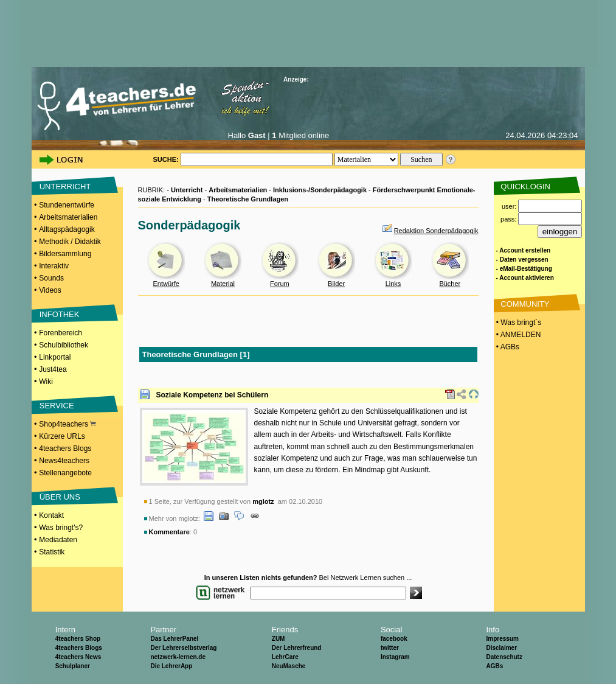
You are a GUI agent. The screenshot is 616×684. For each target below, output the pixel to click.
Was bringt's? (61, 528)
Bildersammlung (65, 254)
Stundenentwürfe (67, 205)
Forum (280, 284)
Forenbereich (61, 333)
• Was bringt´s (518, 323)
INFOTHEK (60, 314)
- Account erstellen (524, 250)
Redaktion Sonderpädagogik (436, 231)
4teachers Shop (78, 639)
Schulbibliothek (64, 345)
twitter (390, 648)
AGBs (494, 666)
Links (393, 284)
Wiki (46, 382)
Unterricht (187, 190)
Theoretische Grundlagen (248, 199)
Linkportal (55, 357)
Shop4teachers (67, 424)
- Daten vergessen (522, 260)
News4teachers (64, 461)
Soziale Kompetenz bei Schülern (213, 395)
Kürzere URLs (62, 436)
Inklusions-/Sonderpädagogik (320, 190)
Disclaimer (501, 648)
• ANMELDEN (518, 335)
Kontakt (51, 515)
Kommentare (169, 532)
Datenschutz (504, 657)
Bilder (336, 284)
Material (223, 284)
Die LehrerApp (171, 666)
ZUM (279, 639)
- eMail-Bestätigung (524, 269)
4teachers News (78, 657)
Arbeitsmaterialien (68, 217)
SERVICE (57, 406)
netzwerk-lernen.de (178, 657)
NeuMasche (289, 666)
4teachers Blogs (65, 448)
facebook (394, 639)
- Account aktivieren (525, 278)
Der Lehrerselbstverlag (183, 648)
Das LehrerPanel (174, 639)
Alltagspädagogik (67, 229)
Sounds (51, 278)
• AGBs (507, 347)
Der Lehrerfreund (297, 648)
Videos (50, 290)
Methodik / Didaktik (70, 242)
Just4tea (53, 369)
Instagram (395, 657)
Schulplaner (73, 666)
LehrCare (285, 657)
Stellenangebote (65, 473)
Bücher (450, 284)
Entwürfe (166, 284)
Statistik (52, 552)
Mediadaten (58, 540)
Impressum (502, 639)
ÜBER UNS (60, 497)
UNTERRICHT (65, 187)
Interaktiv (54, 266)
